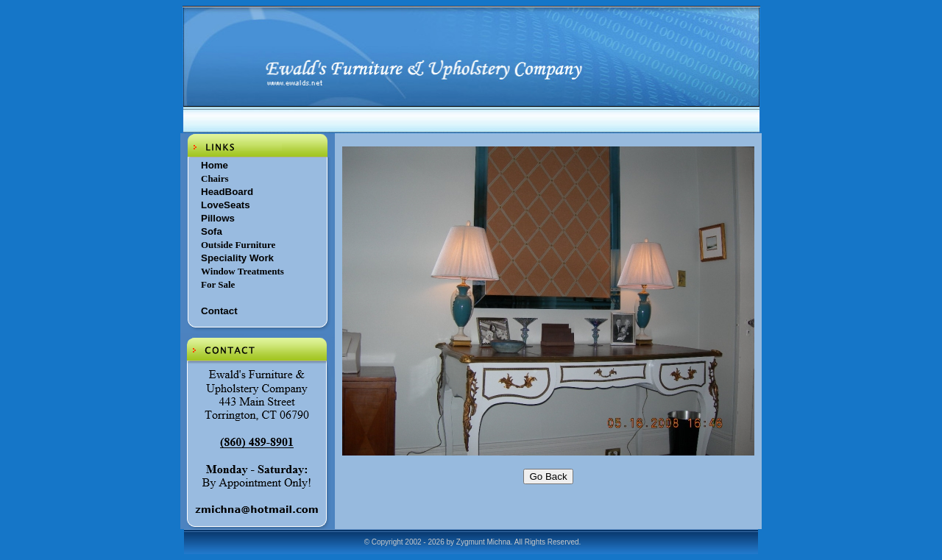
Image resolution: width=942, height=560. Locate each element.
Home (215, 165)
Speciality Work (237, 258)
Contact (219, 311)
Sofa (212, 231)
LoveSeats (226, 205)
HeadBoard (227, 192)
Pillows (218, 218)
